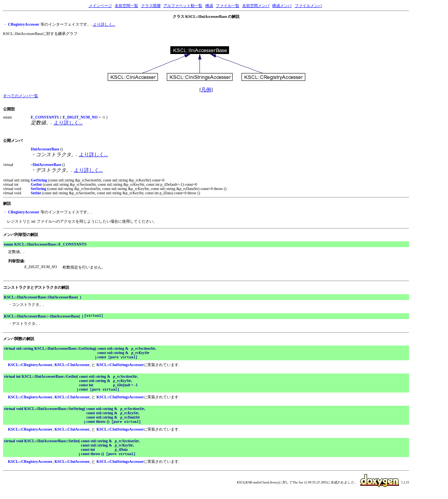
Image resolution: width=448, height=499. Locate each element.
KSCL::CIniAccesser (72, 366)
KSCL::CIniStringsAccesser (120, 366)
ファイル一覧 (227, 6)
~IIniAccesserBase (46, 165)
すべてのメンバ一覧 (21, 96)
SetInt (36, 193)
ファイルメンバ (308, 6)
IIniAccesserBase (45, 149)
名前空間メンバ (256, 6)
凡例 (206, 90)
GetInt (36, 184)
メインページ (100, 6)
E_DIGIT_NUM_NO (80, 117)
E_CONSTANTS (45, 117)
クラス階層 (151, 6)
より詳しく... (104, 24)
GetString (39, 180)
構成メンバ (282, 6)
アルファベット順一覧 (183, 6)
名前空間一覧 (126, 6)
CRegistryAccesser (24, 24)
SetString (38, 189)
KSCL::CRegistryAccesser (30, 366)
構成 (209, 6)
